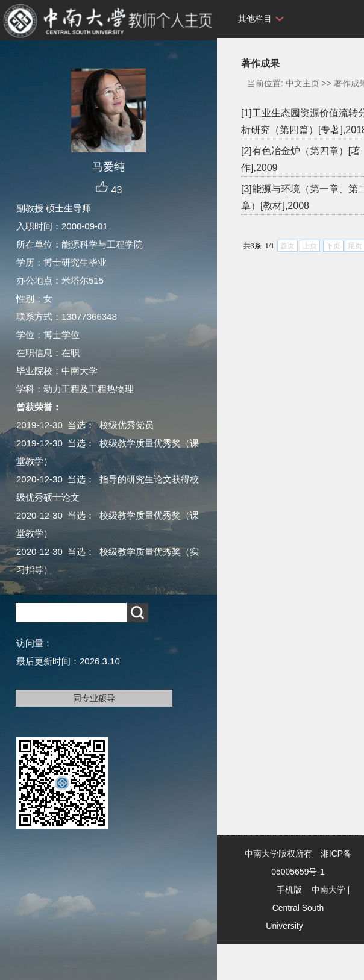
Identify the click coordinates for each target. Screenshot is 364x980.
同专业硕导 (94, 698)
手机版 (289, 890)
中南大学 (328, 890)
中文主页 (303, 83)
